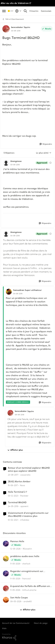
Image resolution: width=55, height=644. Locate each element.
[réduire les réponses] (27, 159)
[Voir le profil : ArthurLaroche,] (6, 588)
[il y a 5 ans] (13, 520)
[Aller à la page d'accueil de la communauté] (11, 11)
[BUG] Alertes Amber (19, 482)
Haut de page (41, 623)
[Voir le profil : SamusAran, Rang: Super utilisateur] (9, 292)
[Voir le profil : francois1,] (6, 573)
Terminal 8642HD (17, 502)
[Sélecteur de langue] (18, 11)
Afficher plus (15, 450)
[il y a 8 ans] (13, 475)
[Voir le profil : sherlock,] (6, 559)
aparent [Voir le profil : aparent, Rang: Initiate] (24, 506)
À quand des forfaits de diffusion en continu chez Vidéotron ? (30, 586)
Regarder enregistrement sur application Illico (27, 571)
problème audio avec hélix (25, 556)
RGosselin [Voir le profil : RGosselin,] (27, 549)
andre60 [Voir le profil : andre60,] (28, 601)
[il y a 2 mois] (15, 549)
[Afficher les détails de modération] (50, 163)
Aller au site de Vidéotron (15, 3)
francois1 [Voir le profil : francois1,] (26, 579)
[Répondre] (46, 144)
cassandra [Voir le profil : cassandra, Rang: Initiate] (25, 475)
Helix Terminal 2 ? (17, 492)
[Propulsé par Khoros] (27, 637)
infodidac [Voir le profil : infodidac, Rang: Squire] (25, 520)
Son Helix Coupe (19, 598)
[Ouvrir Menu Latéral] (4, 11)
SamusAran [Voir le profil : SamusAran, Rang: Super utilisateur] (19, 290)
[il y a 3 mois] (16, 601)
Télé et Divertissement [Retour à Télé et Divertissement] (13, 19)
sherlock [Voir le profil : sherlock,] (26, 564)
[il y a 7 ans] (13, 506)
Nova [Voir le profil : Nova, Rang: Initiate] (22, 485)
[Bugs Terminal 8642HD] (15, 165)
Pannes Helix (17, 541)
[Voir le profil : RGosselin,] (6, 544)
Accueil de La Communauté (16, 623)
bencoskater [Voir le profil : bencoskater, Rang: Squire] (17, 27)
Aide (4, 628)
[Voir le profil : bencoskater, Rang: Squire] (6, 29)
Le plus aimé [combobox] (44, 153)
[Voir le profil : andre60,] (6, 600)
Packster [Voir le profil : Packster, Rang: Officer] (24, 496)
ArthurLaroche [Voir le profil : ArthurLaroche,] (29, 590)
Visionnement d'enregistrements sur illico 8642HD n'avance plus (28, 515)
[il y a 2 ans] (13, 496)
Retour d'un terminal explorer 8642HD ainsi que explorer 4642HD (29, 469)
